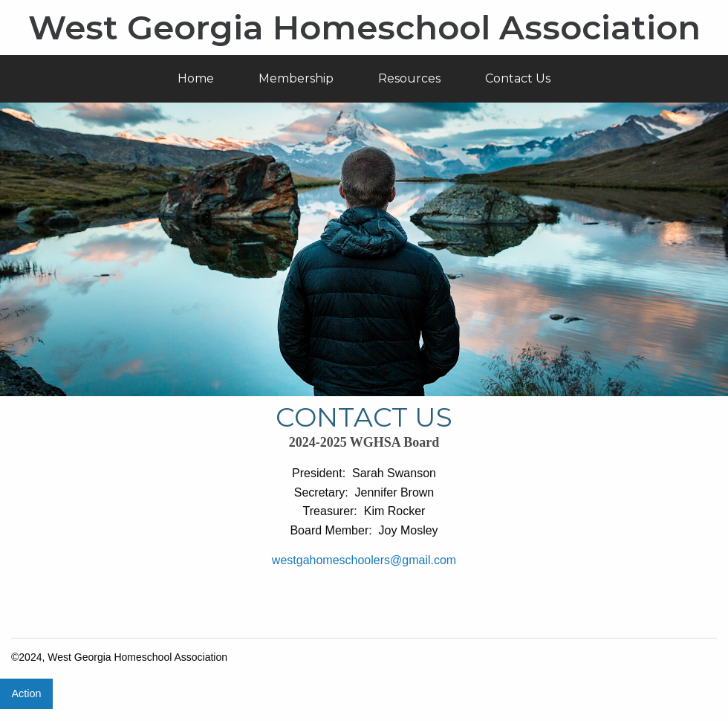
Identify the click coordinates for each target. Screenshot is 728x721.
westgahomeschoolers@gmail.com (364, 560)
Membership (296, 78)
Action (26, 693)
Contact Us (518, 78)
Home (196, 78)
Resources (409, 78)
